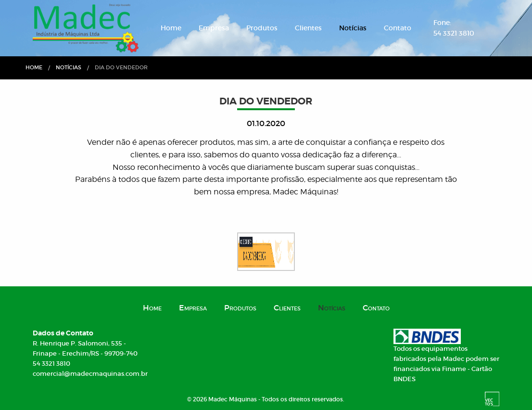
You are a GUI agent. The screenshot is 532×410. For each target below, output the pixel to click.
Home (171, 28)
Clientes (308, 28)
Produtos (262, 28)
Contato (398, 28)
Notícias (353, 28)
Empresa (214, 28)
